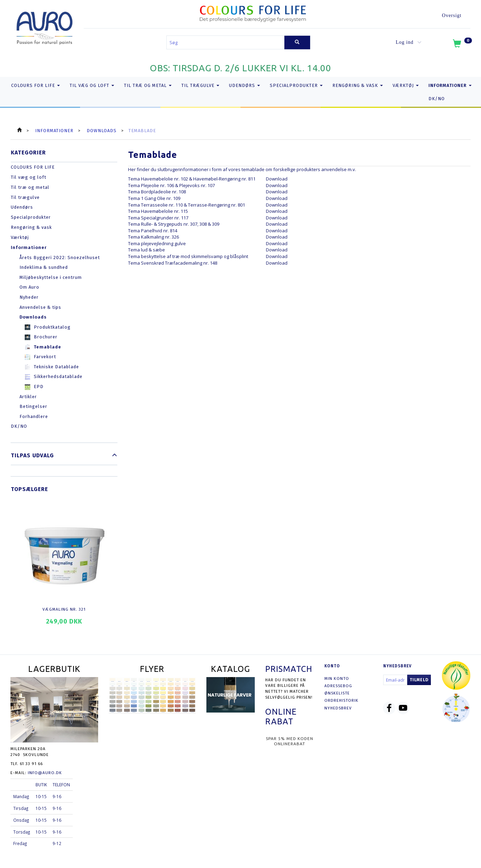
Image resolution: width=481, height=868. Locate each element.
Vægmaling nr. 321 (64, 609)
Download (277, 179)
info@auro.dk (45, 773)
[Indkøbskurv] (462, 45)
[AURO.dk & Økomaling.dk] (45, 27)
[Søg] (297, 43)
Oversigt (452, 15)
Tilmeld (419, 680)
